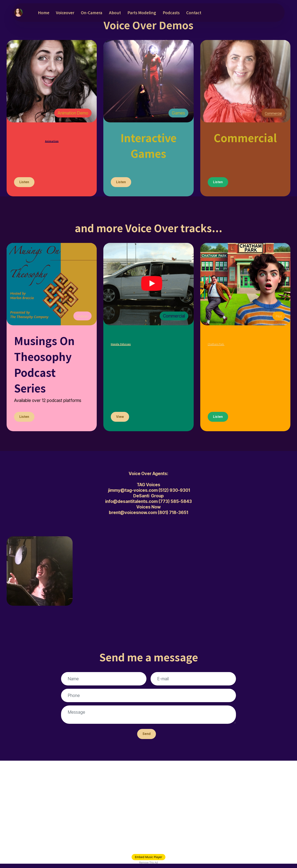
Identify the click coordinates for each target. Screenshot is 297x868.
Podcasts (181, 13)
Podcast (81, 317)
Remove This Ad (148, 863)
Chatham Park (242, 342)
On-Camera (101, 13)
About (124, 13)
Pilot (278, 317)
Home (53, 13)
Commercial (271, 113)
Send (146, 737)
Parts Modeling (151, 13)
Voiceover (75, 13)
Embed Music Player (148, 857)
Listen (25, 183)
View (121, 419)
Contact (203, 13)
